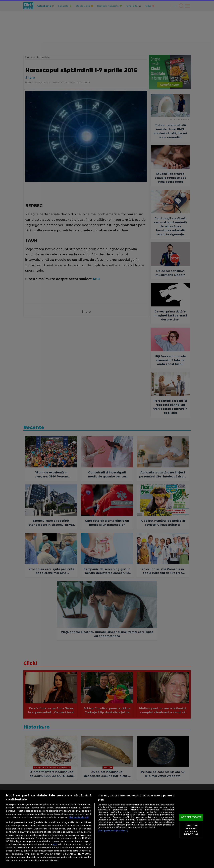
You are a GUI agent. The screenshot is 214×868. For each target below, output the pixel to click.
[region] (107, 829)
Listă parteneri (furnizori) (113, 831)
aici (55, 844)
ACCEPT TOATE (191, 817)
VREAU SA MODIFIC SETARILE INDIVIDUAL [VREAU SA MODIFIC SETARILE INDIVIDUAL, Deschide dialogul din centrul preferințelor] (191, 830)
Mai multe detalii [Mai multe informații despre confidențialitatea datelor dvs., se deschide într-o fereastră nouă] (79, 817)
